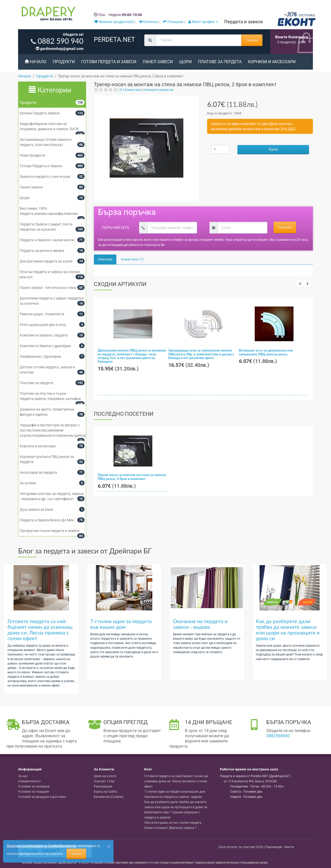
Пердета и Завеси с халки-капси (47, 240)
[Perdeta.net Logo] (47, 15)
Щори (185, 62)
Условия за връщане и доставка (42, 797)
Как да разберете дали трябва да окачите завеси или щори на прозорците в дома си (288, 630)
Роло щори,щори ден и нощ (43, 325)
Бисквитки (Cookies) (109, 797)
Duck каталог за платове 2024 (241, 847)
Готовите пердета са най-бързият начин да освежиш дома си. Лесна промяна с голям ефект (40, 630)
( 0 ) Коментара (130, 90)
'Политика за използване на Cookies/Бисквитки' (42, 846)
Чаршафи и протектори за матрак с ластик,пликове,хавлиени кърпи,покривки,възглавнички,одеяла (53, 430)
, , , (250, 781)
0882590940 (278, 736)
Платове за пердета (220, 62)
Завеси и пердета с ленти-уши (45, 177)
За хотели (28, 483)
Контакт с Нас (104, 781)
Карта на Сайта (106, 792)
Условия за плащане (33, 792)
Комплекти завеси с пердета (44, 335)
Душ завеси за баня (36, 509)
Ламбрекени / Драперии (40, 356)
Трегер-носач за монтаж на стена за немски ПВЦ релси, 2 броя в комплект (132, 477)
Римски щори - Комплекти (42, 314)
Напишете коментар (159, 90)
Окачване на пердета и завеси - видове (200, 624)
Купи (273, 149)
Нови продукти (32, 155)
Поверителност (29, 781)
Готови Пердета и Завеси (109, 62)
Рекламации (103, 786)
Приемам (76, 854)
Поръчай (285, 227)
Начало (35, 62)
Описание (105, 259)
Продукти (64, 62)
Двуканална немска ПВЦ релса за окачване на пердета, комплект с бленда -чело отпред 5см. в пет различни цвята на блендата (132, 356)
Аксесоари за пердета (38, 472)
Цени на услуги (105, 776)
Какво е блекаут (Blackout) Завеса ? (170, 828)
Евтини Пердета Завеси (40, 113)
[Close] (109, 846)
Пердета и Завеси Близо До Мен (47, 520)
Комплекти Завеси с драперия (45, 346)
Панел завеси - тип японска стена (48, 288)
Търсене (252, 40)
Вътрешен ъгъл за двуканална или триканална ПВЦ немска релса (266, 352)
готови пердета (160, 863)
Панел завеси (158, 62)
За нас (23, 776)
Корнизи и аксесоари (272, 62)
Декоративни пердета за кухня (46, 261)
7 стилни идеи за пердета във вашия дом (121, 624)
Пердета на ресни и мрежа (42, 251)
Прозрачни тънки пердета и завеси (50, 531)
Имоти (289, 847)
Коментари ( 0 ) (132, 259)
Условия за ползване (34, 786)
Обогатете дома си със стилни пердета (173, 823)
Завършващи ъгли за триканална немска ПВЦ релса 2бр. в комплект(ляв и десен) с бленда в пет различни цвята (201, 354)
